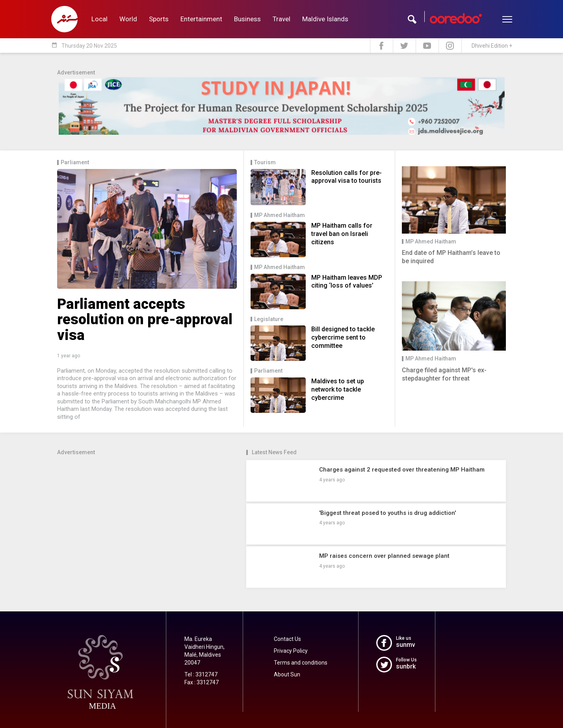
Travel (281, 19)
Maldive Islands (325, 19)
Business (247, 19)
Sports (159, 19)
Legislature (269, 319)
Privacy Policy (291, 651)
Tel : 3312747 (201, 674)
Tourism (265, 162)
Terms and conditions (301, 663)
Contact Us (287, 639)
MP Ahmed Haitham (280, 215)
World (128, 19)
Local (99, 19)
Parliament (75, 162)
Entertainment (201, 19)
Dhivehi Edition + (492, 46)
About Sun (287, 674)
